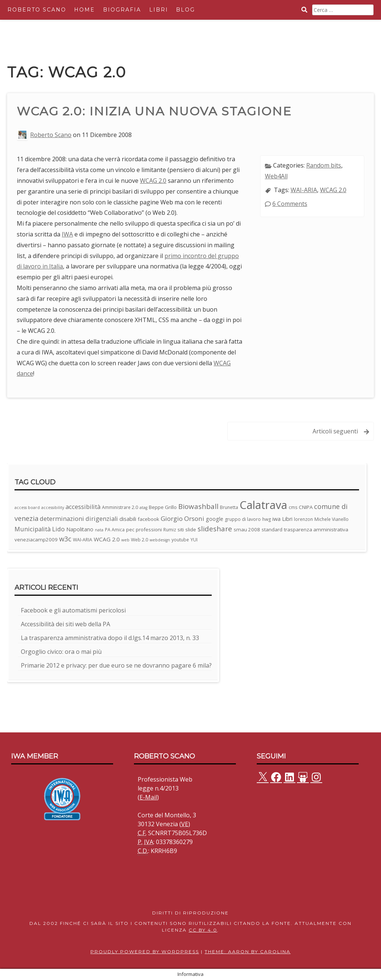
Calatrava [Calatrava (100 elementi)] (263, 505)
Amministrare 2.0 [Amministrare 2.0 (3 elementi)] (120, 507)
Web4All (276, 176)
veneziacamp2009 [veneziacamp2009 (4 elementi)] (36, 540)
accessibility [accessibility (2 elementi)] (53, 507)
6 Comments (290, 204)
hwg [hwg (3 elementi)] (267, 519)
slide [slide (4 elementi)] (191, 529)
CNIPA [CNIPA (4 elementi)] (306, 507)
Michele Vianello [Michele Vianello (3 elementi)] (332, 519)
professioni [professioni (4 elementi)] (149, 529)
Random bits (324, 165)
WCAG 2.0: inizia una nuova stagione (154, 111)
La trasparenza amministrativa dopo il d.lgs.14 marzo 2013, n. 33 (110, 638)
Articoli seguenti (335, 431)
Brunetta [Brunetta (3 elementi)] (229, 507)
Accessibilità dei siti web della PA (65, 624)
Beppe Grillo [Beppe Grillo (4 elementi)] (163, 507)
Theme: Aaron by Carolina (248, 952)
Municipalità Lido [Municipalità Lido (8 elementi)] (40, 529)
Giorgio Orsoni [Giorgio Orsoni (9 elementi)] (183, 518)
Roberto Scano (37, 10)
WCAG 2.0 (153, 181)
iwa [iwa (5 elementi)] (276, 519)
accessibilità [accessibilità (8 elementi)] (83, 507)
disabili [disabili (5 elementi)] (128, 519)
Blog (185, 10)
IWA (67, 234)
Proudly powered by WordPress (145, 952)
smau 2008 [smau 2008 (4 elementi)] (247, 529)
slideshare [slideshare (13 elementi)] (215, 529)
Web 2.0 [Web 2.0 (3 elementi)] (140, 540)
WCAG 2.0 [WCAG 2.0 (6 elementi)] (107, 539)
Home (84, 10)
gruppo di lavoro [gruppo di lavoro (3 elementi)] (243, 519)
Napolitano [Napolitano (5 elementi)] (80, 529)
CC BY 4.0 (203, 930)
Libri (159, 10)
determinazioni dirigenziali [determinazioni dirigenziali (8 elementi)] (79, 518)
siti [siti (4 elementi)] (181, 529)
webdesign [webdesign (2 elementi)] (160, 540)
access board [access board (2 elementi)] (27, 507)
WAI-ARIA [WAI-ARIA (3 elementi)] (83, 540)
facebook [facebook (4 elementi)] (148, 519)
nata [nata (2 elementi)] (99, 530)
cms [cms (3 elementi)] (293, 507)
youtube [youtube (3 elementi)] (180, 540)
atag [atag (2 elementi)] (143, 507)
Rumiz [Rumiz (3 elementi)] (170, 530)
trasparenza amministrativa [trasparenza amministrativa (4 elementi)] (316, 529)
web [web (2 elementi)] (125, 540)
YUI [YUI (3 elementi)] (194, 540)
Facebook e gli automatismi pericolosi (73, 610)
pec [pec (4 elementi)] (130, 529)
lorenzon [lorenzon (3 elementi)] (303, 519)
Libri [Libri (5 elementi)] (287, 519)
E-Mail (148, 797)
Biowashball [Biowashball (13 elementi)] (198, 506)
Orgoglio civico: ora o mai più (61, 652)
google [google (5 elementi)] (214, 519)
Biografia (122, 10)
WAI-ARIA (304, 190)
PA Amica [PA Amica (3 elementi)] (115, 530)
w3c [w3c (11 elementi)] (65, 539)
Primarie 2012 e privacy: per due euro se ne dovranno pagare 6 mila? (116, 665)
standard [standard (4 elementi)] (272, 529)
